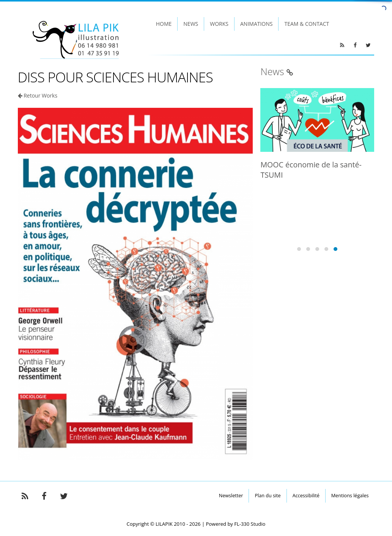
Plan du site (268, 496)
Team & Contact (307, 24)
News (191, 24)
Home (164, 24)
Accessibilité (306, 496)
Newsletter (231, 496)
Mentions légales (350, 496)
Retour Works (40, 95)
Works (219, 24)
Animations (256, 24)
